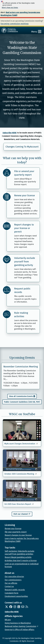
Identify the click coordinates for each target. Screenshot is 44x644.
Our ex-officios (11, 583)
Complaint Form (11, 593)
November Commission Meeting (21, 367)
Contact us (9, 586)
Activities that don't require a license (21, 561)
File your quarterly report (16, 532)
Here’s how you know (10, 8)
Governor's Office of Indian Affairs (19, 630)
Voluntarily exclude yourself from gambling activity (25, 262)
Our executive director (14, 577)
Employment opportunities (16, 596)
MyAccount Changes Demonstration (21, 444)
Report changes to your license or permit (24, 228)
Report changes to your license (18, 535)
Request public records (22, 290)
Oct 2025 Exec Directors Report (19, 504)
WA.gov (8, 620)
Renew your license (25, 195)
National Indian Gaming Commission (22, 626)
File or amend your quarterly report (24, 173)
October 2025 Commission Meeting (21, 474)
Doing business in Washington (18, 623)
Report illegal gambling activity (18, 557)
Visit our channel (22, 514)
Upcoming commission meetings (15, 24)
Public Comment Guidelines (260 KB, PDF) (22, 402)
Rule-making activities (21, 315)
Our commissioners (13, 580)
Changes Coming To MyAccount (22, 147)
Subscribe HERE (10, 133)
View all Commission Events (21, 396)
